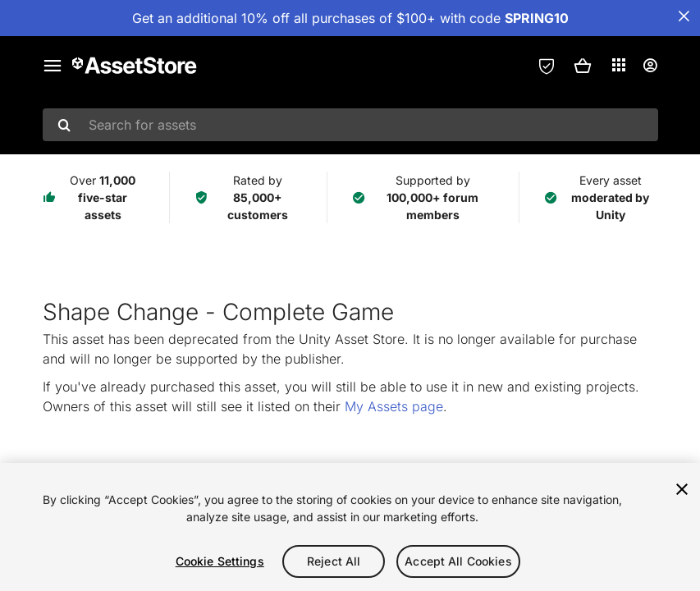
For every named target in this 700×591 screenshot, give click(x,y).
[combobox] (350, 125)
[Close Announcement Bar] (684, 16)
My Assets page (394, 406)
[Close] (682, 489)
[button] (583, 66)
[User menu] (650, 66)
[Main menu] (53, 66)
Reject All (334, 561)
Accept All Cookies (458, 561)
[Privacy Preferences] (547, 66)
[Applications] (619, 65)
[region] (350, 527)
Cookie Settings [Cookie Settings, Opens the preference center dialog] (220, 561)
